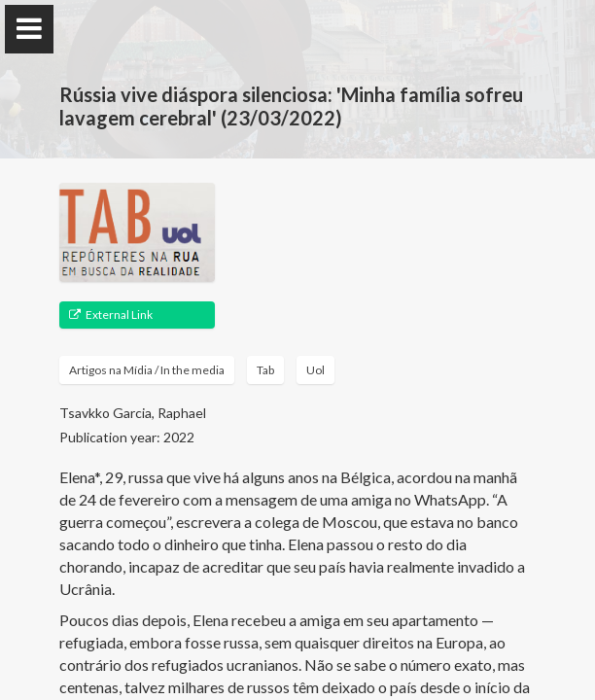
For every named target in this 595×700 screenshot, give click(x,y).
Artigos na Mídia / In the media (147, 370)
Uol (315, 370)
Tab (265, 370)
